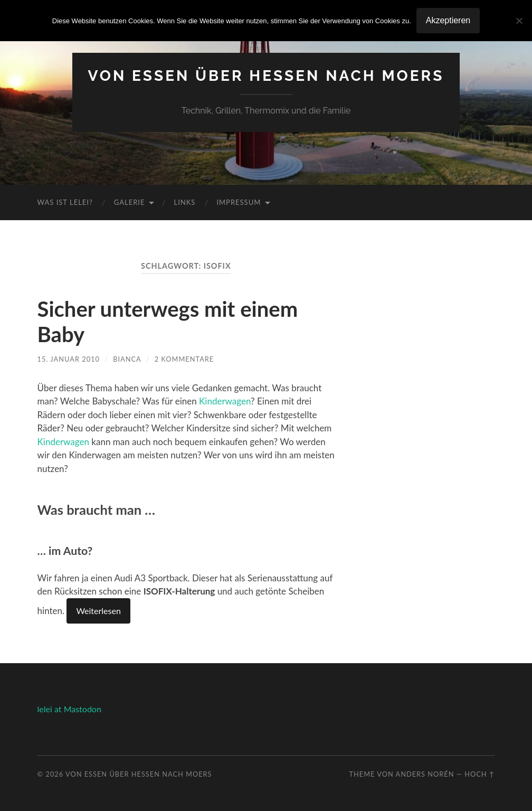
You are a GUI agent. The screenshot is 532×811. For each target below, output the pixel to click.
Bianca (127, 359)
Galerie (130, 202)
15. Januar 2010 (69, 359)
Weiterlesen (98, 611)
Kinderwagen (225, 401)
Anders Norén (425, 774)
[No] (519, 21)
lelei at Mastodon (69, 709)
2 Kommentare (184, 359)
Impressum (239, 202)
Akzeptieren (448, 20)
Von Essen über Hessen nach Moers (266, 76)
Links (184, 202)
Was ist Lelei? (65, 202)
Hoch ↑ (479, 774)
